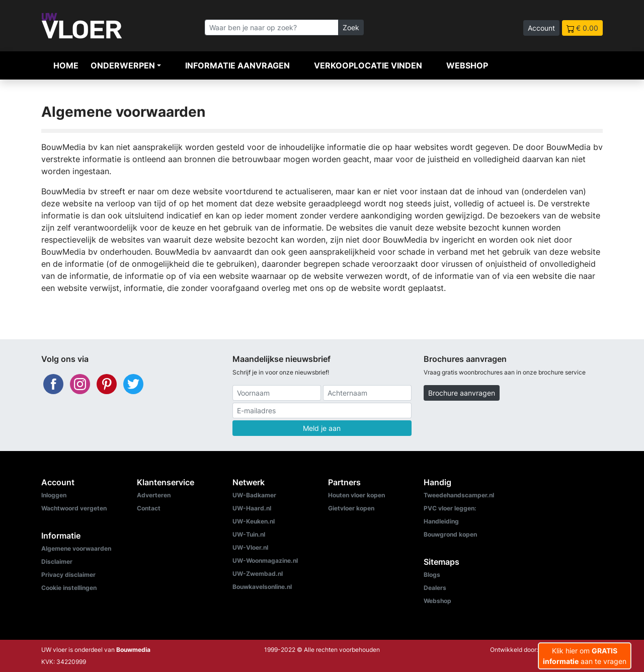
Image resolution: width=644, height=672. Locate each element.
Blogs (432, 575)
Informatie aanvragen (237, 65)
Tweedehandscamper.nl (459, 495)
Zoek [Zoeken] (351, 27)
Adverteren (154, 495)
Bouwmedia (133, 650)
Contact (149, 508)
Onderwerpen (123, 65)
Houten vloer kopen (356, 495)
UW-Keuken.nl (254, 521)
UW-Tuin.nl (249, 534)
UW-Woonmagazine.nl (265, 561)
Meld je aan (322, 428)
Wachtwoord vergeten (74, 508)
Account (541, 28)
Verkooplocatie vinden (368, 65)
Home (66, 65)
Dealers (435, 588)
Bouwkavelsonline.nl (262, 587)
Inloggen (54, 495)
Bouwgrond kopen (450, 534)
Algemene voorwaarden (76, 548)
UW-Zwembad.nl (258, 574)
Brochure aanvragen (462, 393)
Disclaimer (57, 562)
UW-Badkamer (254, 495)
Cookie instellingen (69, 588)
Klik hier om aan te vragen (585, 656)
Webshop (467, 65)
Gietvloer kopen (351, 508)
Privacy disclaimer (68, 575)
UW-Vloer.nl (250, 547)
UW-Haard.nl (252, 508)
